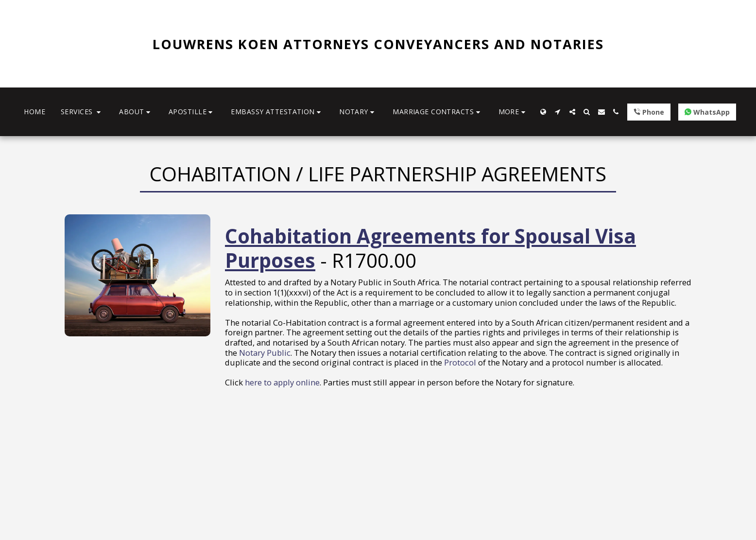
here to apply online (282, 382)
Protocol (460, 362)
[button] (82, 112)
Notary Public (265, 353)
